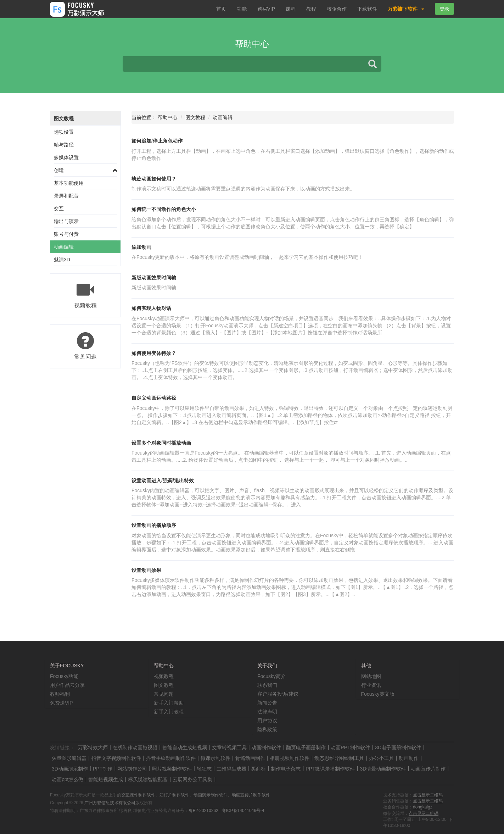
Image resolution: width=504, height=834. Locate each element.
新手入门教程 (169, 712)
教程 (311, 9)
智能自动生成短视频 (185, 747)
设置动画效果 (146, 570)
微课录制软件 (215, 758)
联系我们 (267, 685)
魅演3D (62, 260)
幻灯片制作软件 (174, 795)
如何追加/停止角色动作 (157, 141)
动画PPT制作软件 (350, 747)
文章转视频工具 (229, 747)
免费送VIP (61, 703)
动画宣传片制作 (428, 769)
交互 (59, 208)
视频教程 (164, 676)
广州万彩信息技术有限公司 (110, 803)
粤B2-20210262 (203, 811)
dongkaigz (423, 807)
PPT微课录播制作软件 (330, 769)
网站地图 (371, 676)
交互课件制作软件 (138, 795)
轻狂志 (204, 769)
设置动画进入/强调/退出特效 (163, 480)
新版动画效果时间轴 (154, 278)
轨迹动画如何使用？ (154, 179)
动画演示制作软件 (211, 795)
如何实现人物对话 (151, 308)
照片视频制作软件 (172, 769)
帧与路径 (64, 145)
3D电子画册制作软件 (398, 747)
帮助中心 (168, 117)
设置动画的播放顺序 (154, 525)
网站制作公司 (132, 769)
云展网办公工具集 (192, 779)
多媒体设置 (66, 157)
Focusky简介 (271, 676)
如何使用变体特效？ (154, 353)
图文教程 (64, 118)
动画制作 (409, 758)
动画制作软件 (266, 747)
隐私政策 (267, 729)
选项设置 (64, 132)
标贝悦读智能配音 (148, 779)
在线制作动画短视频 (135, 747)
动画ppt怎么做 (68, 779)
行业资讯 (371, 685)
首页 (221, 9)
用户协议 (267, 721)
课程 (291, 9)
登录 (444, 9)
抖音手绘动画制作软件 (171, 758)
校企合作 (337, 9)
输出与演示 (66, 221)
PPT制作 (103, 769)
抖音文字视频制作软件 (116, 758)
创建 (59, 170)
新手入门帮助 (169, 703)
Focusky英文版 (378, 694)
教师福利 (60, 694)
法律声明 (267, 712)
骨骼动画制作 (250, 758)
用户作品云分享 (67, 685)
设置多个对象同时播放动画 (161, 443)
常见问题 (164, 694)
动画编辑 (64, 247)
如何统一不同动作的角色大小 (164, 209)
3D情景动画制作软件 (383, 769)
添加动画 (141, 247)
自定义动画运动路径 (154, 398)
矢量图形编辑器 (69, 758)
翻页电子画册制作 (306, 747)
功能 (242, 9)
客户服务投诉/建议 (278, 694)
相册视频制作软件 (290, 758)
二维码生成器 (231, 769)
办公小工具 (381, 758)
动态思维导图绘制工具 (339, 758)
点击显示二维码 (428, 795)
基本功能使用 (69, 183)
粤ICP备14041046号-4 (243, 811)
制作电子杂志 (286, 769)
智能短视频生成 (106, 779)
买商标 (258, 769)
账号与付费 (66, 234)
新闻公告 (267, 703)
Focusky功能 (64, 676)
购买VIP (266, 9)
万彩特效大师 (93, 747)
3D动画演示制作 (70, 769)
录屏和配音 (66, 196)
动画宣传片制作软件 (251, 795)
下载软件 (367, 9)
